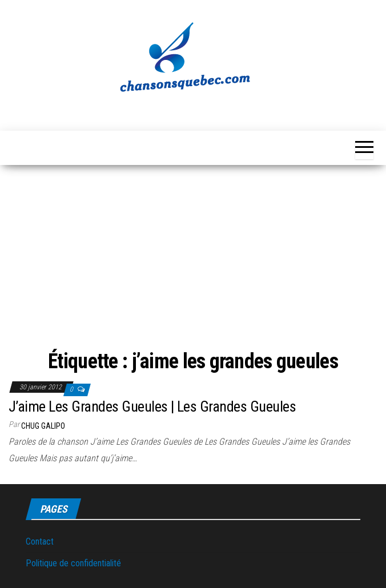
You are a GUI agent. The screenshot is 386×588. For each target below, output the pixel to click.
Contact (40, 541)
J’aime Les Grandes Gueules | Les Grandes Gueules (152, 406)
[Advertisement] (193, 259)
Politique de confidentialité (73, 563)
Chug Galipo (43, 426)
